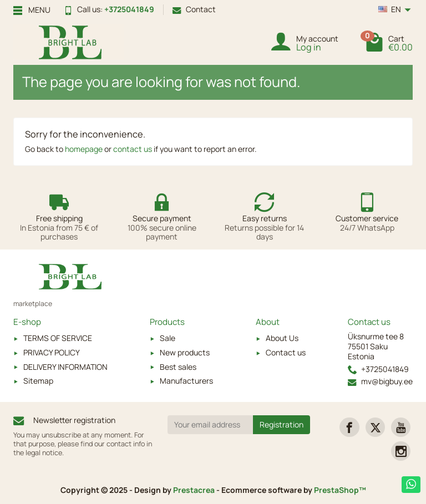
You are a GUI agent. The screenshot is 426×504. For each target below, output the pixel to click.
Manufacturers (186, 381)
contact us (133, 149)
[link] (349, 427)
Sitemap (38, 381)
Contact (194, 9)
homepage (84, 149)
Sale (168, 338)
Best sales (178, 367)
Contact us (286, 352)
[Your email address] (211, 425)
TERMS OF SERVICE (58, 338)
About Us (282, 338)
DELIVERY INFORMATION (65, 367)
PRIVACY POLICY (52, 352)
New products (185, 352)
